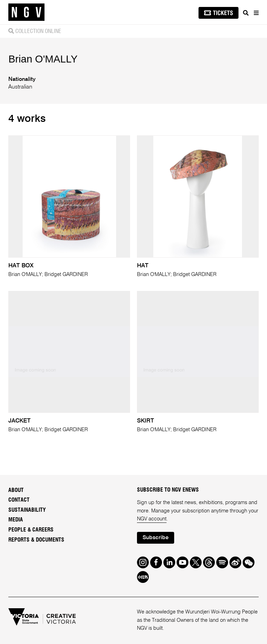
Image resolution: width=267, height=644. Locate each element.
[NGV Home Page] (26, 12)
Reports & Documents (36, 540)
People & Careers (31, 530)
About (16, 490)
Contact (19, 500)
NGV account (152, 519)
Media (16, 520)
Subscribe (156, 538)
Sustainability (27, 510)
